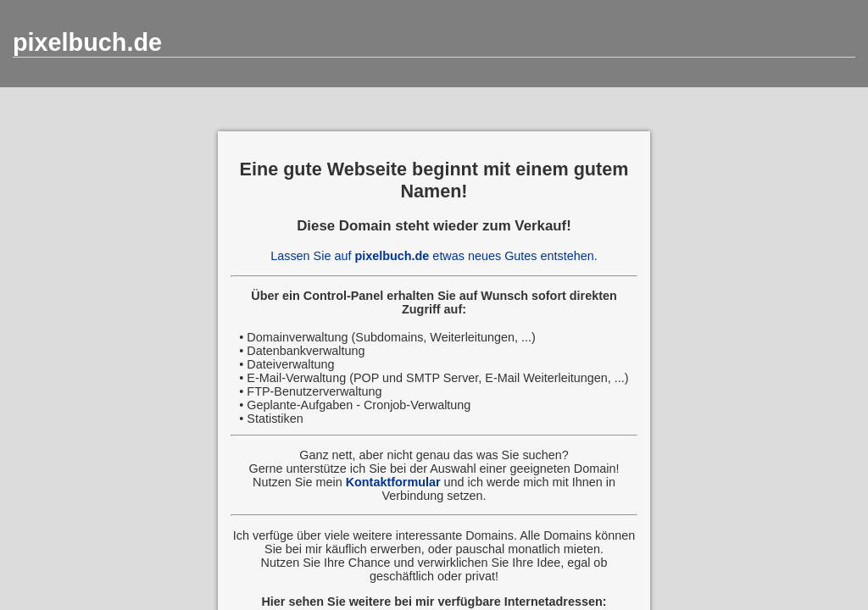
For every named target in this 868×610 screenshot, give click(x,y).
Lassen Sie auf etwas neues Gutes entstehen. (434, 256)
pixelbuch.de (87, 42)
